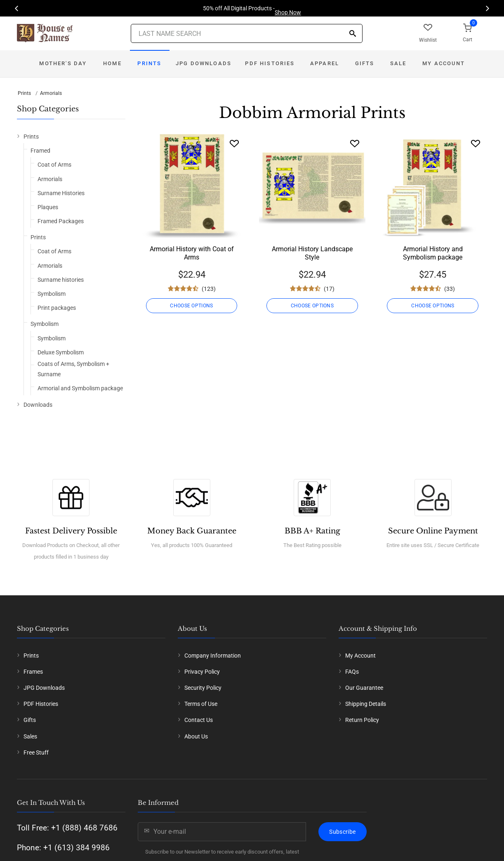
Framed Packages (61, 221)
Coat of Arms (54, 165)
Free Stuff (36, 752)
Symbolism (52, 294)
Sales (30, 736)
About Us (196, 736)
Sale (398, 63)
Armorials (51, 93)
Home (112, 63)
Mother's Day (63, 63)
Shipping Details (366, 704)
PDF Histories (270, 63)
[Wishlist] (234, 143)
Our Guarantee (364, 688)
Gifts (365, 63)
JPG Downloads (204, 63)
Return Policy (362, 720)
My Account (444, 63)
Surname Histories (61, 193)
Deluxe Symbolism (61, 352)
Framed (40, 151)
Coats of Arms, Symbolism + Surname (73, 369)
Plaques (48, 207)
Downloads (38, 405)
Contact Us (199, 720)
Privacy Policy (202, 672)
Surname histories (61, 280)
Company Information (213, 656)
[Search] (353, 34)
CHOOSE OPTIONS (191, 306)
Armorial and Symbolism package (80, 388)
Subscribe (342, 832)
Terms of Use (201, 704)
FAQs (352, 672)
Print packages (57, 308)
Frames (33, 672)
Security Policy (203, 688)
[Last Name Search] (247, 33)
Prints (149, 63)
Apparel (325, 63)
